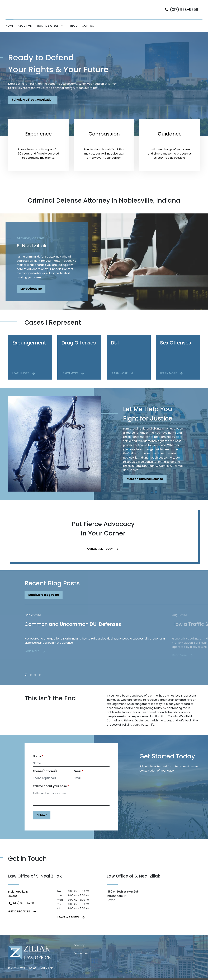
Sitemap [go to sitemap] (79, 952)
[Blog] (74, 32)
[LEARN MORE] (24, 380)
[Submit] (42, 822)
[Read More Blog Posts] (44, 601)
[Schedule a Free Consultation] (33, 106)
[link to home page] (27, 13)
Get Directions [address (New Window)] (23, 918)
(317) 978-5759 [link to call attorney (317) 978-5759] (21, 909)
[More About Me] (31, 295)
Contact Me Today (100, 555)
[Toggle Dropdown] (63, 32)
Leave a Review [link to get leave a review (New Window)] (71, 924)
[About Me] (25, 32)
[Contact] (89, 32)
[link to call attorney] (180, 13)
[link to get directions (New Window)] (30, 900)
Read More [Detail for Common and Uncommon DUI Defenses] (35, 657)
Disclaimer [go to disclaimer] (81, 960)
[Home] (10, 32)
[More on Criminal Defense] (145, 486)
